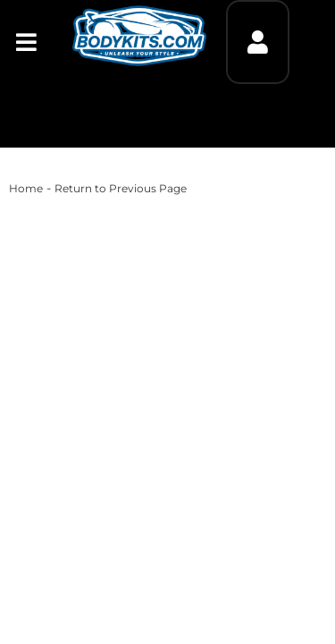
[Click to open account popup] (257, 42)
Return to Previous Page (121, 188)
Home (26, 188)
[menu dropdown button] (26, 42)
